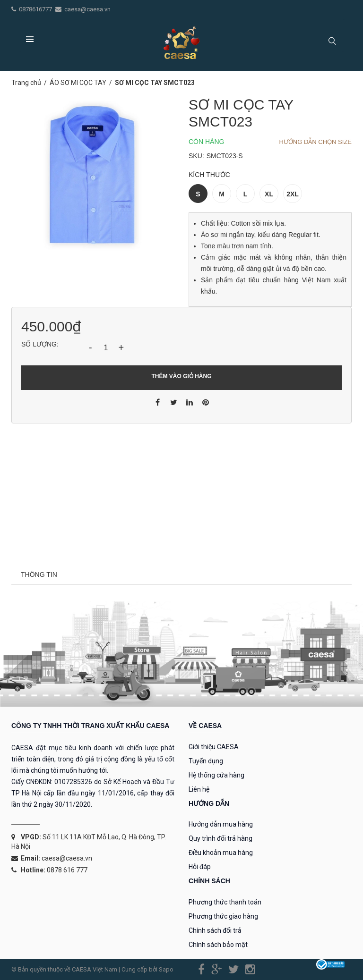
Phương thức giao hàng (223, 916)
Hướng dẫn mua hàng (221, 824)
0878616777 (36, 9)
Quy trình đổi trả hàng (220, 838)
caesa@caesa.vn (87, 9)
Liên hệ (199, 789)
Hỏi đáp (200, 867)
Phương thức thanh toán (225, 902)
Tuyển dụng (206, 761)
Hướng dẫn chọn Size (315, 142)
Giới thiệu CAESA (214, 747)
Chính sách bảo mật (218, 945)
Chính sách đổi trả (215, 930)
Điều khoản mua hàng (221, 853)
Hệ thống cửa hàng (216, 775)
